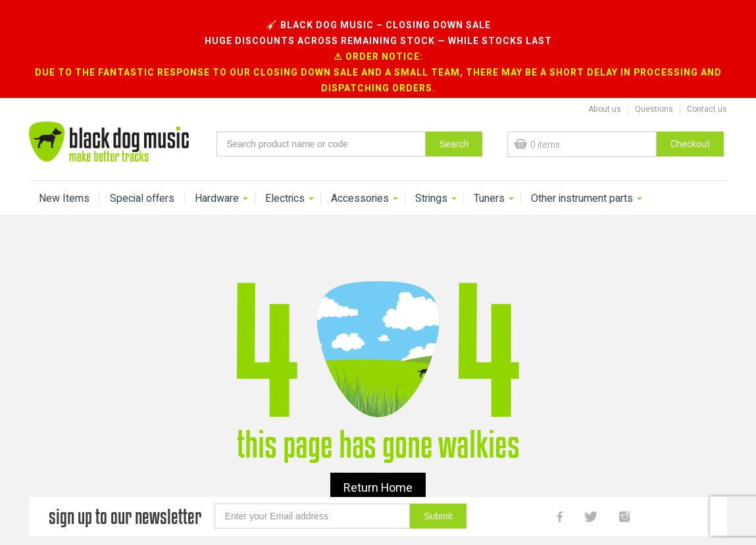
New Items (64, 180)
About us (605, 91)
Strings (431, 180)
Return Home (378, 470)
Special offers (142, 180)
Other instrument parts (582, 180)
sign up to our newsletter (125, 498)
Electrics (285, 180)
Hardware (217, 180)
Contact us (707, 91)
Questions (654, 91)
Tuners (489, 180)
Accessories (360, 180)
